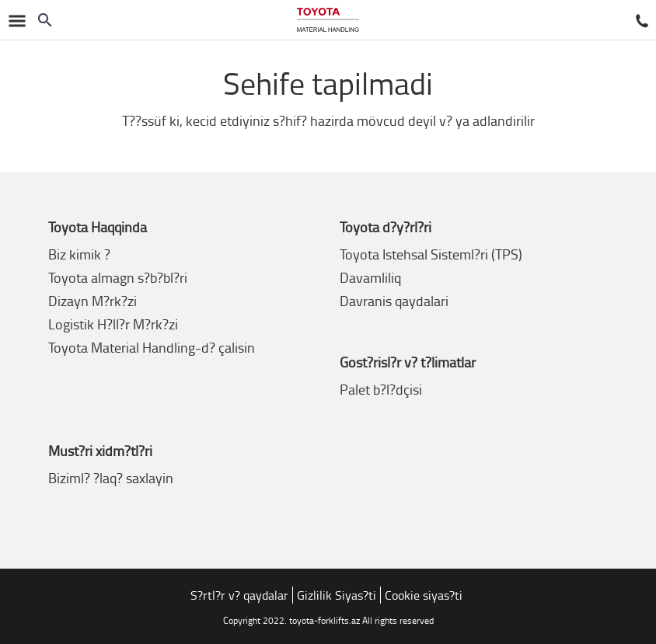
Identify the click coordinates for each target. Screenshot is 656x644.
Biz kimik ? (79, 254)
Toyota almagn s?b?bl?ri (118, 277)
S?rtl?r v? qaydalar (239, 595)
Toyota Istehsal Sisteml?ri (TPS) (431, 254)
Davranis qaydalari (394, 301)
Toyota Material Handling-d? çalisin (152, 347)
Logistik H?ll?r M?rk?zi (113, 324)
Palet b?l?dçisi (381, 389)
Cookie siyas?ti (424, 595)
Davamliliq (370, 277)
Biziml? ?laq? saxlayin (111, 478)
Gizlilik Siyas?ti (337, 595)
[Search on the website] (45, 20)
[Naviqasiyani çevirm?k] (16, 20)
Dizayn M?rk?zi (92, 301)
